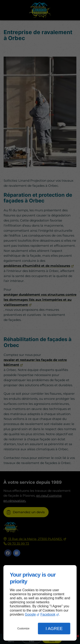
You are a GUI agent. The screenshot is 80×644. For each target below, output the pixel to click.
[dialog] (40, 603)
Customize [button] (23, 629)
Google (30, 614)
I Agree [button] (54, 629)
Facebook (48, 614)
